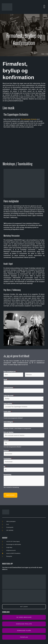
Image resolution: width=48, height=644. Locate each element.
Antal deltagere (9, 422)
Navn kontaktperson (10, 371)
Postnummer (8, 459)
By (5, 467)
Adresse (7, 440)
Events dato (8, 412)
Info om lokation (8, 432)
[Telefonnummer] (24, 391)
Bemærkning (7, 475)
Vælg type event (9, 395)
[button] (44, 7)
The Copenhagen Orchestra (29, 119)
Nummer (7, 451)
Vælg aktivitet (8, 403)
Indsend (10, 495)
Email (6, 380)
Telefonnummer (9, 388)
